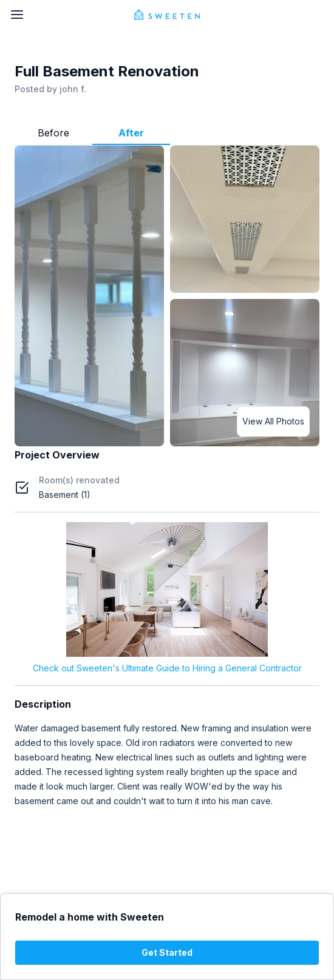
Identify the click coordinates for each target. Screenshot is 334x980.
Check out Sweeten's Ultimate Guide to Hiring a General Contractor (167, 668)
